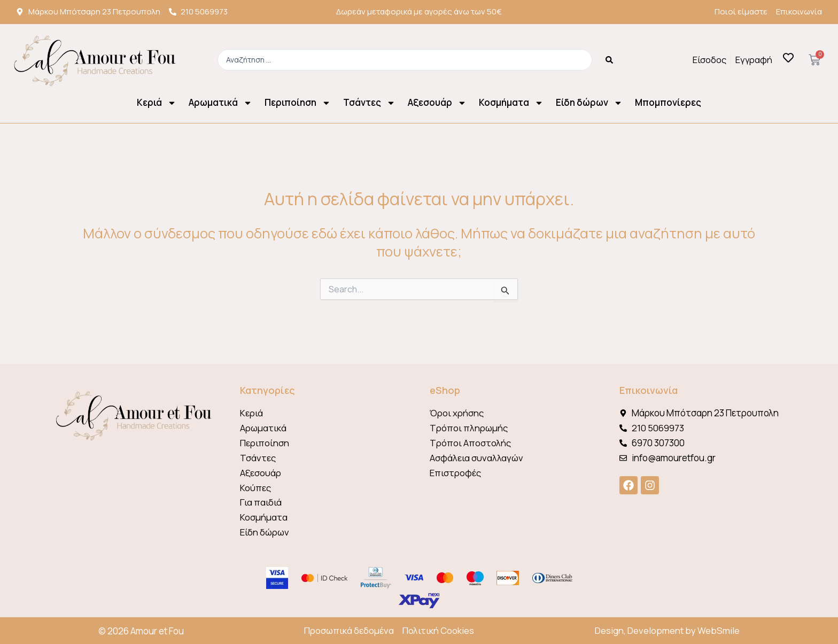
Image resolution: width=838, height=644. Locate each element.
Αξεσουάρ (437, 103)
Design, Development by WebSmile (667, 631)
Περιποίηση (298, 103)
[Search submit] (609, 60)
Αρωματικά (220, 103)
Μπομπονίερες (668, 102)
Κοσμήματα (511, 103)
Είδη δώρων (589, 103)
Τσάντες (369, 103)
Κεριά (157, 103)
